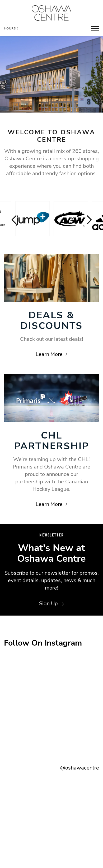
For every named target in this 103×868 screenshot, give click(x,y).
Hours (11, 28)
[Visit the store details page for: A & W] (71, 219)
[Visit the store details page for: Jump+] (32, 219)
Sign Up (51, 603)
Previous (15, 220)
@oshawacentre (80, 768)
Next (88, 220)
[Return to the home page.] (51, 13)
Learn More (51, 354)
